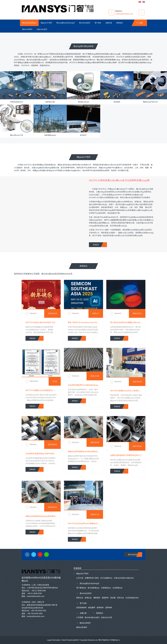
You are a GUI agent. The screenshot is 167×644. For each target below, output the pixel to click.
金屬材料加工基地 (92, 578)
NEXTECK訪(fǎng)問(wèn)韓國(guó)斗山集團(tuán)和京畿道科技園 (95, 524)
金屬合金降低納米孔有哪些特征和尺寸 (126, 455)
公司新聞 (80, 617)
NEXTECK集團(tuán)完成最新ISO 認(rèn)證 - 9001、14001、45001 (53, 390)
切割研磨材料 (81, 608)
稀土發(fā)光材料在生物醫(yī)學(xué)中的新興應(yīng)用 (133, 322)
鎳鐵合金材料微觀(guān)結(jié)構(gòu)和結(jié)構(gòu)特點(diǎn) (94, 452)
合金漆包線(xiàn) (132, 598)
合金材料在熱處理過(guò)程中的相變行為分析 (44, 454)
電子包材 (83, 603)
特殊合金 (121, 598)
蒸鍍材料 (105, 598)
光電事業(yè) (106, 588)
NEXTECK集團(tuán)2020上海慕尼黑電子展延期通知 (132, 391)
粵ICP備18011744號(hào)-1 (109, 640)
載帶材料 (100, 608)
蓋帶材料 (109, 608)
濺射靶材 (97, 598)
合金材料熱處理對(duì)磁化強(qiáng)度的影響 (86, 385)
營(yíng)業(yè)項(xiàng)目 (90, 583)
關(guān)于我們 (82, 574)
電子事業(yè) (81, 588)
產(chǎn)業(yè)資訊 (92, 617)
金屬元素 (83, 613)
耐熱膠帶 (92, 608)
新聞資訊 (100, 613)
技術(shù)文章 (107, 617)
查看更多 (96, 245)
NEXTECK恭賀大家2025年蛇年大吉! (41, 322)
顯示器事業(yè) (94, 588)
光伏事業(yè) (117, 588)
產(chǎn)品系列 (133, 555)
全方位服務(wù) (106, 578)
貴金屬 (113, 598)
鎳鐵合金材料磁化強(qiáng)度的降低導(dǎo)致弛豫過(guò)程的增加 (53, 516)
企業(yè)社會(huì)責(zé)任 (124, 578)
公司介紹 (80, 578)
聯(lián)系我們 (85, 623)
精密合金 (80, 598)
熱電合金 (88, 598)
